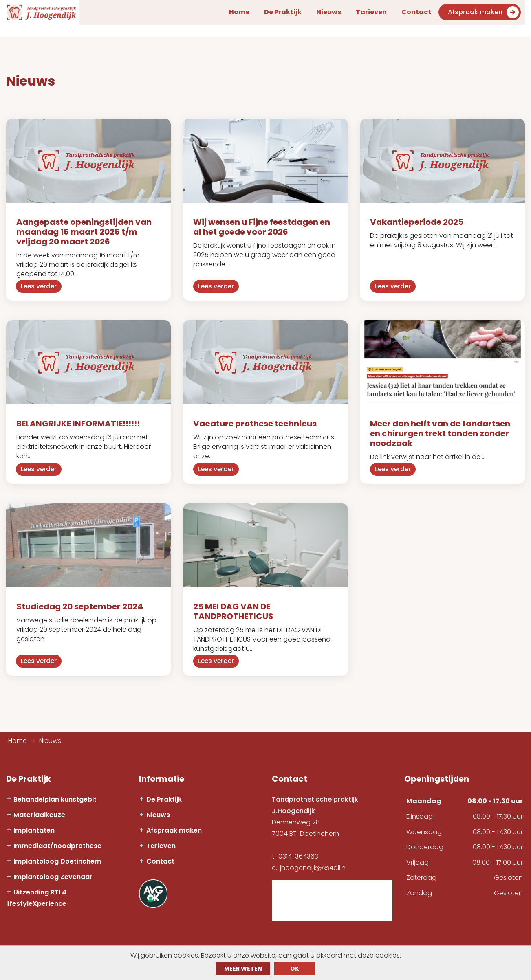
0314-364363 (298, 851)
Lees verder (40, 285)
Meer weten (243, 969)
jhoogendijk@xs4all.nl (313, 863)
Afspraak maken (487, 13)
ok (295, 969)
